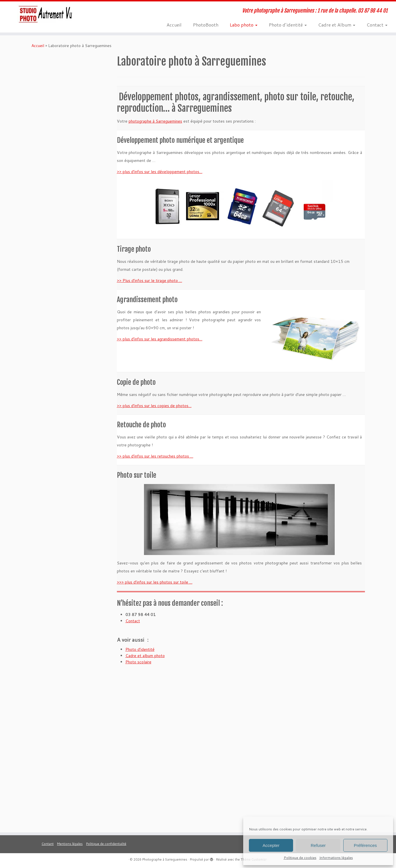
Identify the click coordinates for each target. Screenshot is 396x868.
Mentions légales (70, 844)
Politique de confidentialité (106, 844)
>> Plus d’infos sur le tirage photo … (150, 280)
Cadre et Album (337, 25)
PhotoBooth (206, 25)
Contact (377, 25)
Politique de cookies (300, 858)
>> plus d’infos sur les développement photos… (160, 172)
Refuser (318, 845)
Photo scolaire (138, 662)
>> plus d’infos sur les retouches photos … (155, 456)
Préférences (365, 845)
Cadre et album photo (145, 656)
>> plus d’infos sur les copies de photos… (154, 406)
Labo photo (244, 25)
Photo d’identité (288, 25)
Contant (48, 844)
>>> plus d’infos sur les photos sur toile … (155, 582)
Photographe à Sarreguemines (165, 859)
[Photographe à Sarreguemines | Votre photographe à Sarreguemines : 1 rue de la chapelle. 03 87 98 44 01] (46, 14)
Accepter (271, 845)
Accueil (174, 25)
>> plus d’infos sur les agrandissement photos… (160, 339)
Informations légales (336, 858)
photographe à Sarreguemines (155, 121)
